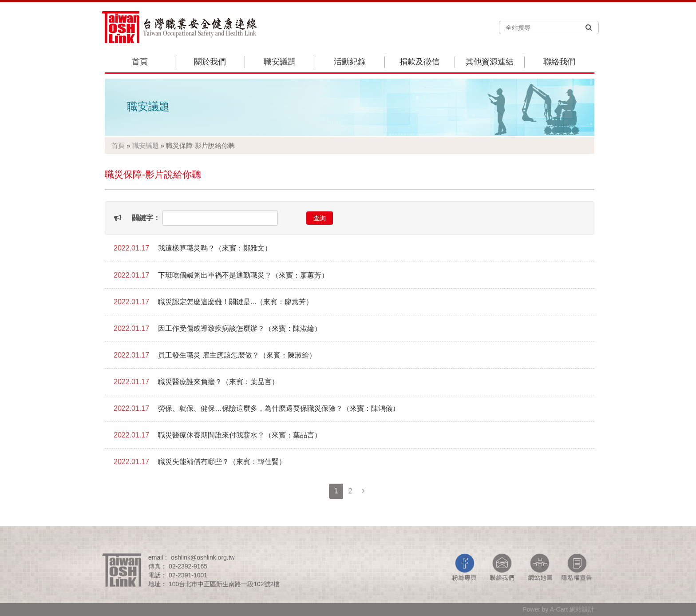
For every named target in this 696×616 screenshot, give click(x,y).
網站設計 (582, 609)
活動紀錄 (350, 62)
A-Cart (559, 609)
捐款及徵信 (419, 62)
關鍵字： (146, 218)
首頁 (140, 62)
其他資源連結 (490, 62)
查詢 (320, 218)
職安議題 (280, 62)
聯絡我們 (559, 62)
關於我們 (210, 62)
